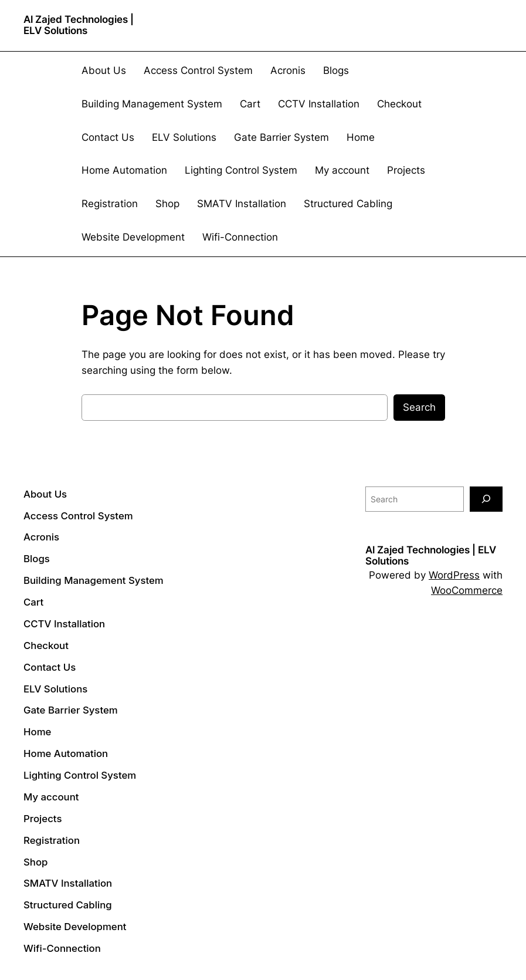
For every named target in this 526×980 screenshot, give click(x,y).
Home (361, 137)
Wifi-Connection (240, 237)
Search (419, 407)
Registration (110, 204)
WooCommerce (467, 590)
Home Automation (124, 170)
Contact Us (108, 137)
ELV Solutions (184, 137)
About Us (104, 70)
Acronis (288, 70)
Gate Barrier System (281, 137)
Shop (167, 204)
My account (342, 170)
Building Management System (152, 104)
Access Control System (198, 70)
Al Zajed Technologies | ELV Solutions (79, 25)
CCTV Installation (319, 104)
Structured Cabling (348, 204)
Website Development (133, 237)
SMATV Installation (242, 204)
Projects (406, 170)
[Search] (486, 499)
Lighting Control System (241, 170)
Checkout (399, 104)
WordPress (454, 575)
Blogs (336, 70)
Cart (250, 104)
